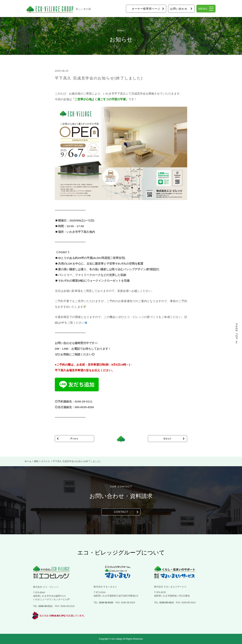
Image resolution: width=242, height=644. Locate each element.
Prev (75, 439)
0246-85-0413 (167, 603)
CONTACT (121, 512)
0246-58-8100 (106, 603)
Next (168, 439)
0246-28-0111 (46, 606)
